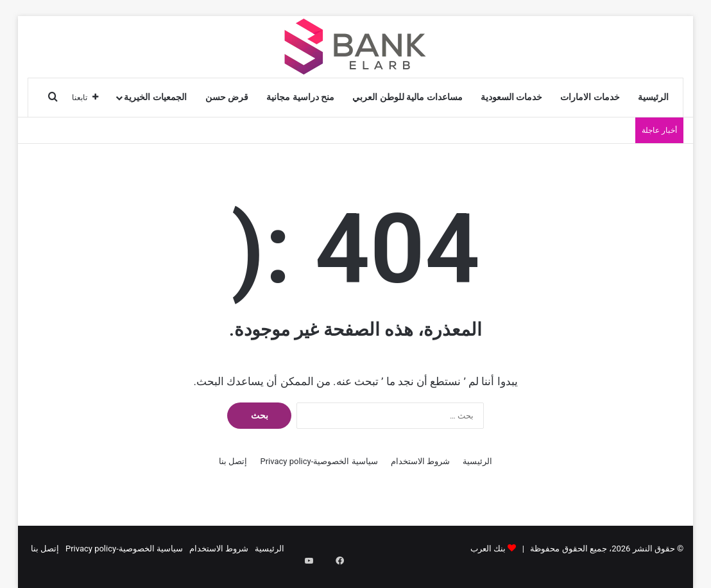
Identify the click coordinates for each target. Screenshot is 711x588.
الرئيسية (653, 97)
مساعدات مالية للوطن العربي (407, 97)
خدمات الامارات (590, 97)
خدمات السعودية (512, 97)
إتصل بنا (233, 461)
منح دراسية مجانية (300, 97)
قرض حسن (227, 97)
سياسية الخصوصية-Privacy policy (319, 461)
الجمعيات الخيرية (155, 97)
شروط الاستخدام (420, 461)
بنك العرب (488, 549)
